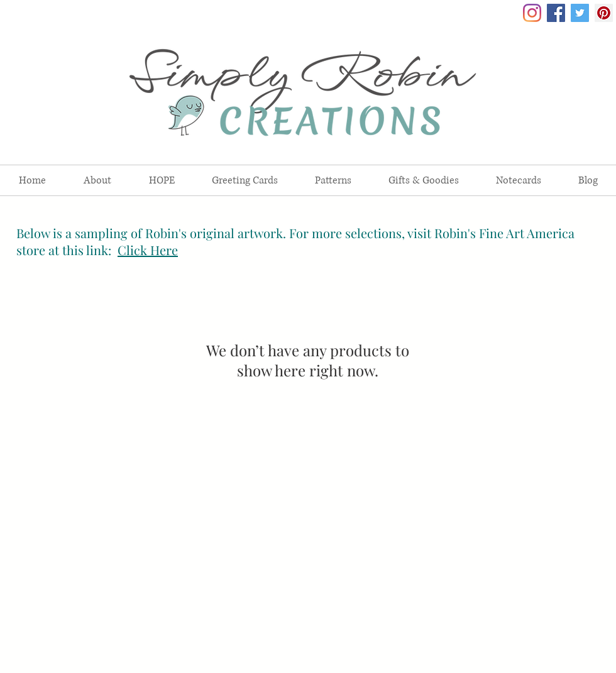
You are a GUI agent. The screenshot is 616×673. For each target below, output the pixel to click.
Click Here (148, 250)
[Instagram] (532, 13)
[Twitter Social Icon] (580, 13)
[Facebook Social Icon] (556, 13)
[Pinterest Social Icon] (604, 13)
